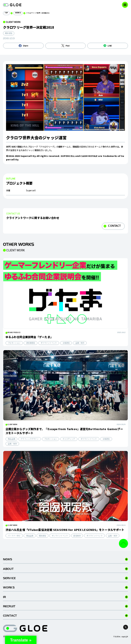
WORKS (18, 13)
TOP (6, 13)
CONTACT (114, 226)
